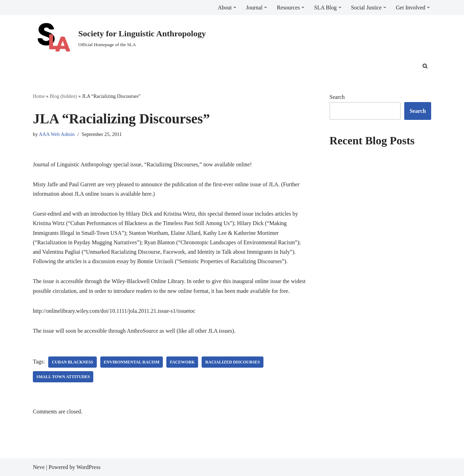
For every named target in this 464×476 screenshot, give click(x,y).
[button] (235, 7)
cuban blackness (72, 362)
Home (39, 96)
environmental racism (132, 362)
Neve (39, 467)
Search (337, 97)
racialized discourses (232, 362)
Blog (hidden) (63, 96)
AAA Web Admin (57, 134)
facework (182, 362)
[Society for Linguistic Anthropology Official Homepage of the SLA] (119, 38)
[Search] (425, 66)
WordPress (89, 467)
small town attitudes (63, 377)
